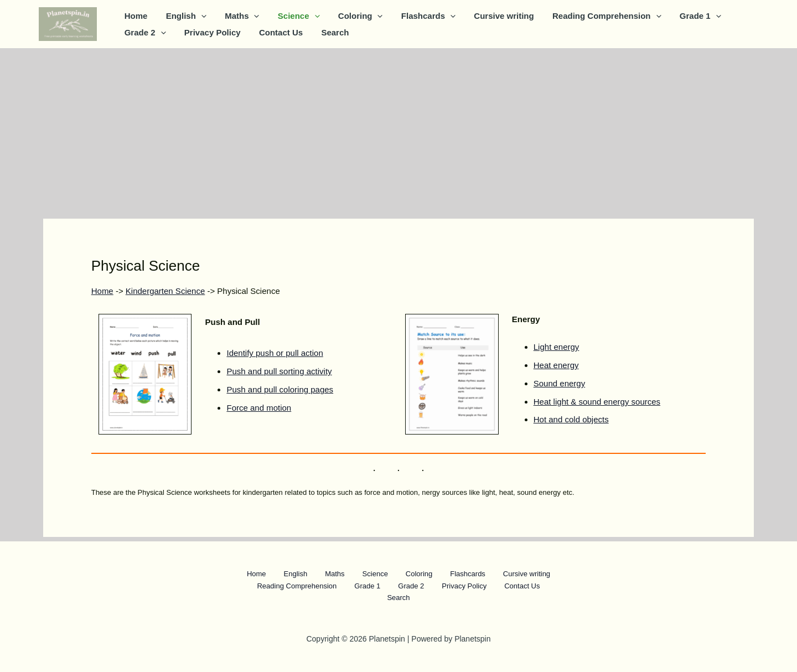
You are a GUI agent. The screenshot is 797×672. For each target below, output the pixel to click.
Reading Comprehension (593, 16)
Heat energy (556, 365)
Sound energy (559, 383)
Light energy (557, 347)
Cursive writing (492, 16)
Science (292, 16)
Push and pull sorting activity (279, 371)
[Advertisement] (398, 131)
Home (135, 16)
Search (329, 32)
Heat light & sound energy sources (597, 402)
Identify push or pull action (275, 353)
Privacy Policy (210, 32)
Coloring (352, 16)
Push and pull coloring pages (280, 389)
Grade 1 (685, 16)
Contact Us (276, 32)
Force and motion (259, 408)
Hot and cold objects (571, 419)
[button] (198, 16)
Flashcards (418, 16)
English (183, 16)
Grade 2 (144, 33)
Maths (237, 16)
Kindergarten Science (165, 291)
